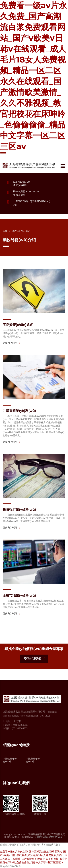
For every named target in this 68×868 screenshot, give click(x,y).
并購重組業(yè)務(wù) (19, 411)
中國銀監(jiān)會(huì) (11, 760)
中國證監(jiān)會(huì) (34, 760)
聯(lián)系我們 (35, 659)
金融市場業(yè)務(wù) (19, 596)
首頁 (5, 231)
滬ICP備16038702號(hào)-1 (50, 837)
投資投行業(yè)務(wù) (19, 510)
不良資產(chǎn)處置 (18, 325)
